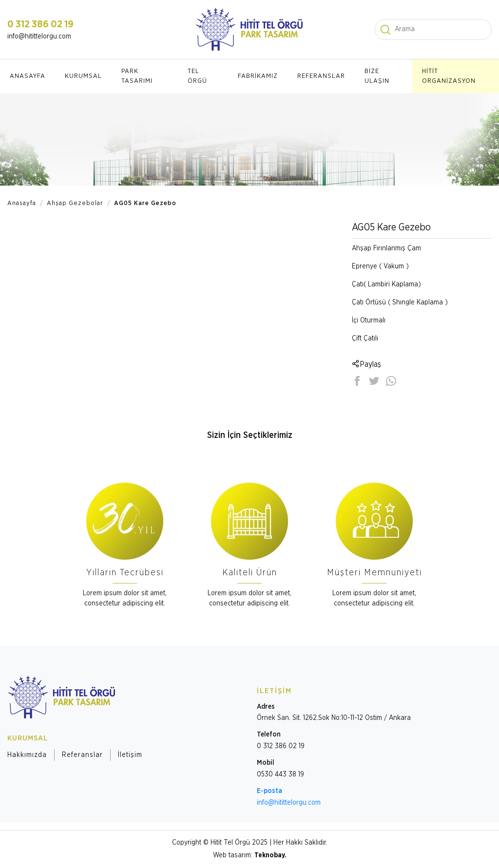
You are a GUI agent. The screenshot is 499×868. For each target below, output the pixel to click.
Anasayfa (22, 203)
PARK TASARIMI (137, 76)
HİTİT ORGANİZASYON (449, 76)
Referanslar (82, 755)
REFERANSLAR (321, 76)
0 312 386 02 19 (40, 24)
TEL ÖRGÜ (197, 76)
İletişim (130, 755)
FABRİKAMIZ (258, 76)
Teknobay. (270, 855)
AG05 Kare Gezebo (145, 203)
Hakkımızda (27, 755)
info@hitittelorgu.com (39, 37)
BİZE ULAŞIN (377, 76)
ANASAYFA (28, 76)
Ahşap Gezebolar (75, 203)
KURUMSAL (83, 76)
